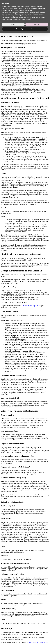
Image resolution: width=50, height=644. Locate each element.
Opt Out (36, 306)
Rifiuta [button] (13, 636)
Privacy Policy (27, 306)
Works (8, 6)
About (8, 4)
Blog (8, 9)
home (8, 2)
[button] (48, 614)
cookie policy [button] (28, 622)
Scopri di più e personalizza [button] (25, 640)
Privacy (4, 19)
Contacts (9, 7)
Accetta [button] (37, 636)
